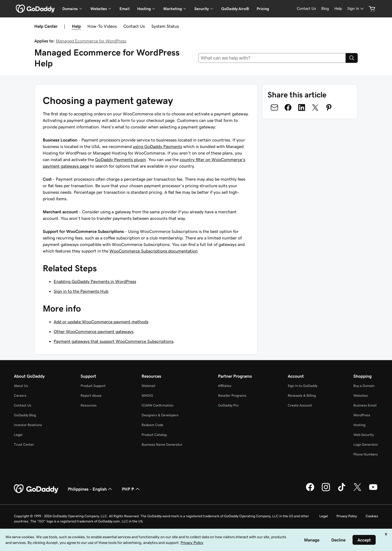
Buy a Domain (364, 386)
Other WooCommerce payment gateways (94, 331)
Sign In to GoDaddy (303, 386)
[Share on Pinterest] (329, 107)
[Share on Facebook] (288, 107)
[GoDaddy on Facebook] (310, 490)
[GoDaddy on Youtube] (373, 490)
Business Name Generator (162, 444)
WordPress (362, 415)
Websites (361, 395)
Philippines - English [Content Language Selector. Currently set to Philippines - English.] (91, 489)
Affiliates (225, 386)
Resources (89, 405)
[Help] (338, 9)
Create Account (300, 405)
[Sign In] (356, 9)
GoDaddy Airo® (235, 9)
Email (125, 9)
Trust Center (24, 444)
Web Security (364, 435)
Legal (18, 435)
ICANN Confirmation (157, 405)
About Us (21, 386)
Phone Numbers (366, 454)
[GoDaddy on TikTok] (342, 490)
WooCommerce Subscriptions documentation (154, 251)
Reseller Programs (232, 395)
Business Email (365, 405)
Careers (20, 395)
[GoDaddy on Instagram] (326, 490)
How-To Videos (102, 26)
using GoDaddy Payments (157, 146)
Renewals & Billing (302, 395)
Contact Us (134, 26)
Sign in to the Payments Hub (81, 291)
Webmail (148, 386)
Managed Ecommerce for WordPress (91, 41)
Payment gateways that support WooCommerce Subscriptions (114, 341)
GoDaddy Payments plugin (120, 159)
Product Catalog (154, 435)
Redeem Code (152, 425)
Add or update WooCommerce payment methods (101, 322)
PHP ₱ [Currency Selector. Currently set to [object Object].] (131, 489)
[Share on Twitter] (315, 107)
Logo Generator (366, 444)
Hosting (359, 425)
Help (76, 26)
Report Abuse (91, 395)
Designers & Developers (160, 415)
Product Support (93, 386)
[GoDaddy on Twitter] (357, 490)
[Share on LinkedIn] (302, 107)
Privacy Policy (347, 516)
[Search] (352, 58)
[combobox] (272, 58)
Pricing (263, 9)
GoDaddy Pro (228, 405)
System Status (165, 26)
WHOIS (147, 395)
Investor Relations (28, 425)
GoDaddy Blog (25, 415)
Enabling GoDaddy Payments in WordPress (95, 281)
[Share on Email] (274, 107)
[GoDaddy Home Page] (36, 489)
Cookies (372, 516)
